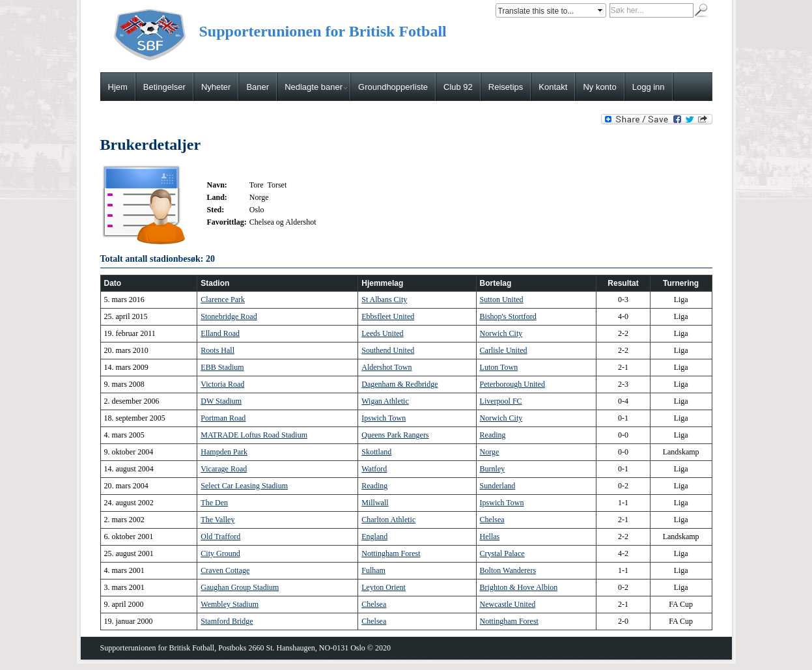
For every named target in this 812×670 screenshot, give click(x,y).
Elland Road (220, 333)
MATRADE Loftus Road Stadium (254, 435)
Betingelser (164, 87)
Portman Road (223, 418)
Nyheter (216, 87)
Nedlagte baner (316, 87)
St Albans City (384, 300)
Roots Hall (217, 350)
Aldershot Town (386, 367)
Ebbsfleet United (388, 316)
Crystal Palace (502, 553)
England (374, 537)
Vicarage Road (224, 469)
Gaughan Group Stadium (240, 587)
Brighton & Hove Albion (519, 587)
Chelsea (492, 520)
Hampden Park (224, 452)
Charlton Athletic (388, 520)
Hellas (490, 537)
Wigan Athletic (385, 401)
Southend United (388, 350)
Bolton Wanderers (508, 570)
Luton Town (499, 367)
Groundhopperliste (393, 87)
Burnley (493, 469)
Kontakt (553, 87)
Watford (374, 469)
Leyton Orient (384, 587)
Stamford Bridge (227, 621)
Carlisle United (504, 350)
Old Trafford (220, 537)
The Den (214, 503)
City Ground (220, 553)
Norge (490, 452)
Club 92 (458, 87)
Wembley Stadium (230, 604)
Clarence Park (223, 300)
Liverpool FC (501, 401)
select (601, 10)
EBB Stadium (222, 367)
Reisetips (506, 87)
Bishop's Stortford (508, 316)
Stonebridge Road (229, 316)
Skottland (376, 452)
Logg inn (649, 87)
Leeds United (382, 333)
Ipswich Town (384, 418)
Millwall (375, 503)
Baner (258, 87)
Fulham (373, 570)
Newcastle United (508, 604)
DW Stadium (221, 401)
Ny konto (599, 87)
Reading (493, 435)
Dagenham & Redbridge (399, 384)
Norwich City (501, 333)
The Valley (217, 520)
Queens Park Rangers (395, 435)
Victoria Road (222, 384)
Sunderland (498, 486)
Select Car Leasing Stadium (244, 486)
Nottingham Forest (391, 553)
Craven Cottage (225, 570)
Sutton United (502, 300)
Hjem (118, 87)
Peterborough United (512, 384)
